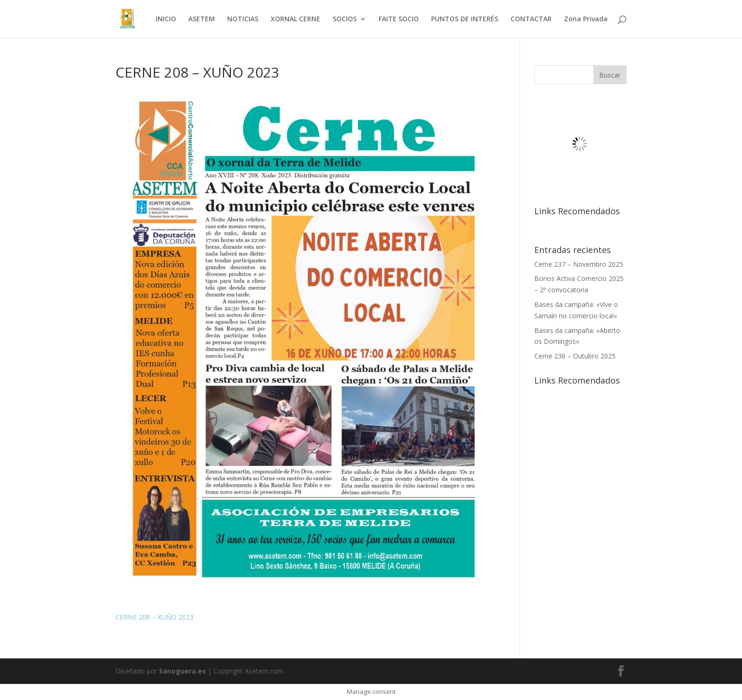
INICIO (166, 19)
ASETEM (202, 19)
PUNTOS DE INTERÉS (465, 19)
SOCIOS (345, 19)
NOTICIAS (243, 19)
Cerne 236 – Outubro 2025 (575, 356)
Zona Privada (586, 19)
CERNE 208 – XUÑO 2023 (155, 617)
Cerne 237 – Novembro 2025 (579, 264)
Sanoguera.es (182, 671)
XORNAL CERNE (296, 19)
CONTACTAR (531, 19)
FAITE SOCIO (399, 19)
